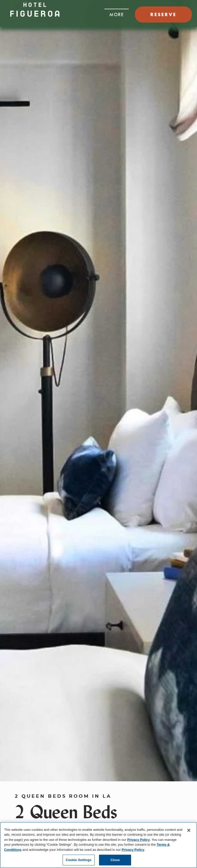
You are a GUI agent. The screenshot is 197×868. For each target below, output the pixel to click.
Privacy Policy (139, 840)
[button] (117, 13)
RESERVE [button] (163, 14)
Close (115, 860)
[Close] (189, 830)
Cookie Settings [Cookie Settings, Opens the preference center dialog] (78, 860)
